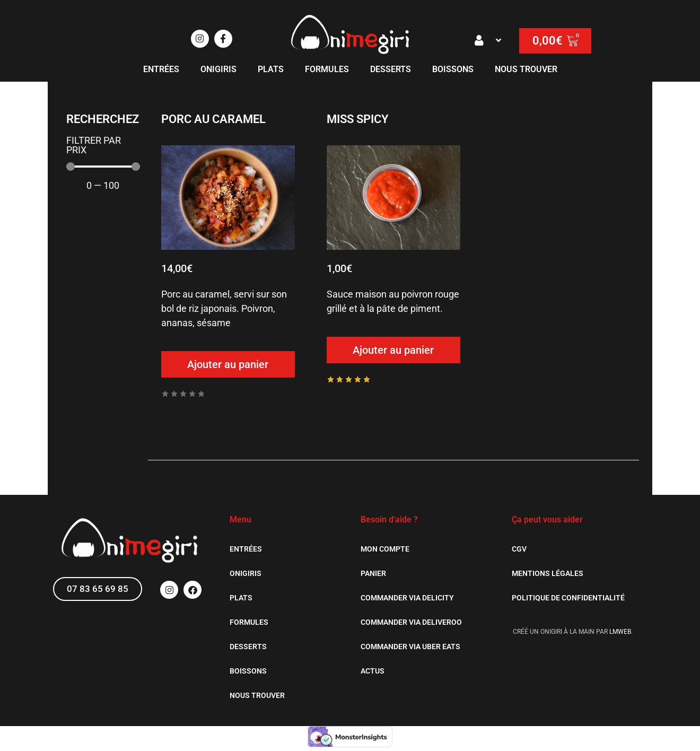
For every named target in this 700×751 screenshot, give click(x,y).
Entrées (161, 69)
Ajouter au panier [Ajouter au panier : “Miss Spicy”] (393, 350)
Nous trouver (526, 69)
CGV (519, 549)
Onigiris (218, 69)
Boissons (453, 69)
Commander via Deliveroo (411, 622)
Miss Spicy (358, 119)
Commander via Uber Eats (410, 647)
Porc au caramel (213, 119)
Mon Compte (385, 549)
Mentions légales (548, 573)
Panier (373, 573)
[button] (489, 40)
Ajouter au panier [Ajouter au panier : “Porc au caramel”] (228, 364)
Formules (327, 69)
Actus (373, 671)
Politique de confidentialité (568, 598)
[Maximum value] (103, 167)
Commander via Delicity (407, 598)
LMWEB (620, 632)
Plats (271, 69)
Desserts (391, 69)
